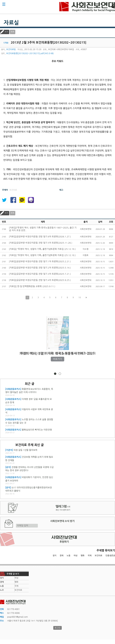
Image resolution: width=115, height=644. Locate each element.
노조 (2, 590)
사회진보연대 (87, 7)
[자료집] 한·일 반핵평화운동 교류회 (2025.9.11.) (32, 286)
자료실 (11, 23)
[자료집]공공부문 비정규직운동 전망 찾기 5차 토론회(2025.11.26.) (41, 243)
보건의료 (98, 556)
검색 (113, 7)
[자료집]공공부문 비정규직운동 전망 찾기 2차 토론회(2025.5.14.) (40, 268)
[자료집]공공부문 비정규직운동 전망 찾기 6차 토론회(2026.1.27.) (40, 237)
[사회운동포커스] (13, 389)
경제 (62, 556)
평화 (83, 556)
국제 (90, 556)
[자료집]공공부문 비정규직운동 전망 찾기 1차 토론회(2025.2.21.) (40, 261)
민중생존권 (110, 556)
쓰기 (6, 32)
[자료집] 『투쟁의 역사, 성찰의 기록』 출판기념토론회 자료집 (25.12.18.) (42, 249)
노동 (69, 556)
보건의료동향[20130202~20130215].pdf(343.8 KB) (30, 53)
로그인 (57, 628)
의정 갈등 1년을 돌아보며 (25, 450)
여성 (76, 556)
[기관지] (9, 450)
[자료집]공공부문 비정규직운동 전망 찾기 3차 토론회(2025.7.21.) (40, 274)
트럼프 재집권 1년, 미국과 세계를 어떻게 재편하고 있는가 (57, 353)
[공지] (8, 467)
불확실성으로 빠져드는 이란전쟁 (37, 430)
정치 (55, 556)
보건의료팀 (11, 49)
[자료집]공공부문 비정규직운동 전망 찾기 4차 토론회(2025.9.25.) (40, 280)
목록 (13, 32)
